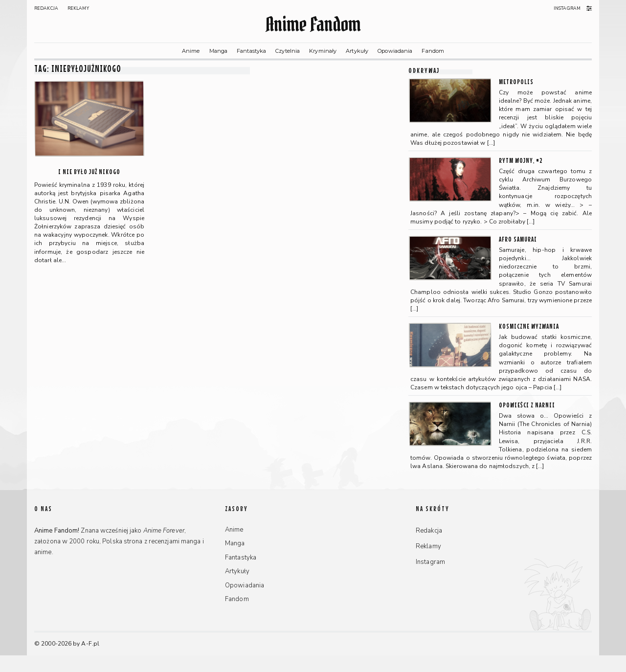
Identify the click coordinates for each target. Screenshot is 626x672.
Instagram (567, 8)
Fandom (433, 51)
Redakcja (46, 8)
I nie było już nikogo (89, 171)
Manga (219, 51)
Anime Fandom (313, 24)
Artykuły (357, 51)
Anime (191, 51)
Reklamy (78, 8)
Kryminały (323, 51)
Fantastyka (251, 51)
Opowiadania (395, 51)
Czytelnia (288, 51)
